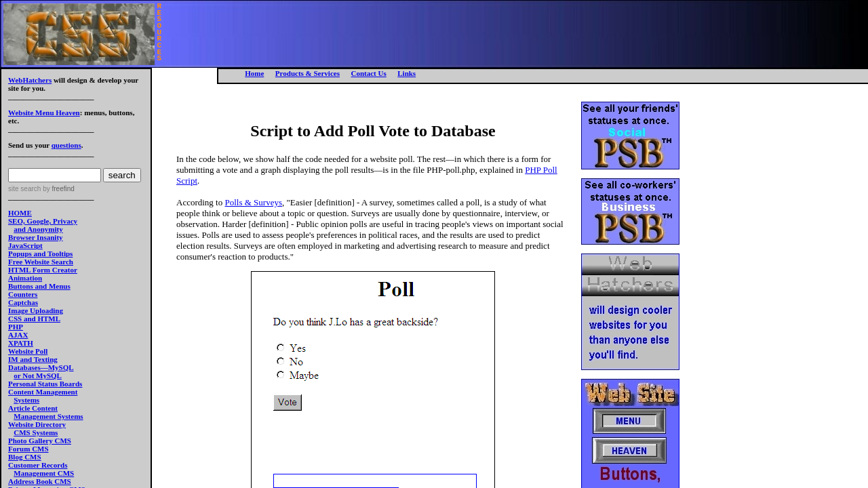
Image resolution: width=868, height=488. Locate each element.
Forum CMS (28, 449)
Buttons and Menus (39, 286)
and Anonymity (38, 229)
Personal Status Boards (45, 384)
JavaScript (25, 245)
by (57, 189)
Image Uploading (36, 310)
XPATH (21, 343)
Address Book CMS (40, 481)
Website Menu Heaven (44, 113)
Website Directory (37, 424)
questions (66, 145)
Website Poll (28, 351)
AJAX (18, 335)
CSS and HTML (34, 319)
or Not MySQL (38, 375)
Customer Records (38, 465)
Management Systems (48, 416)
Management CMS (44, 473)
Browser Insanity (36, 237)
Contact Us (368, 73)
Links (407, 73)
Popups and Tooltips (40, 253)
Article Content (33, 408)
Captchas (23, 302)
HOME (20, 213)
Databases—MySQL (41, 367)
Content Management (43, 392)
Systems (26, 400)
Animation (25, 278)
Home (254, 73)
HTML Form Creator (43, 270)
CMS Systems (36, 432)
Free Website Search (41, 262)
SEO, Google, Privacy (43, 221)
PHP (16, 327)
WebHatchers (30, 80)
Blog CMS (25, 457)
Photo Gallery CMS (40, 441)
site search (24, 189)
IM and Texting (33, 359)
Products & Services (308, 73)
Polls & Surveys (253, 202)
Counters (23, 294)
